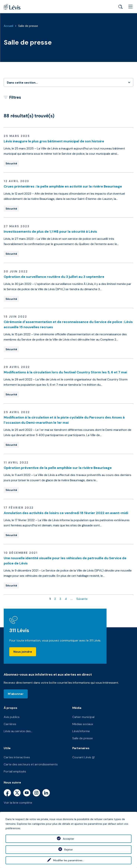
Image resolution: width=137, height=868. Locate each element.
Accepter (68, 839)
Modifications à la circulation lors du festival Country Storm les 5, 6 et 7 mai (65, 372)
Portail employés (15, 771)
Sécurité (11, 163)
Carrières (10, 724)
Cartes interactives (17, 757)
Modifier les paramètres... (69, 860)
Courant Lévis (82, 757)
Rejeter (69, 850)
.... (72, 599)
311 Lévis (19, 630)
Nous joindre (23, 652)
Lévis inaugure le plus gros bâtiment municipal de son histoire (54, 141)
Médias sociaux (83, 724)
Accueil (8, 26)
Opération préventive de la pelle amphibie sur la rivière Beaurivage (58, 468)
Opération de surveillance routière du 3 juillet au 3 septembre (54, 277)
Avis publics (12, 717)
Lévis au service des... (18, 731)
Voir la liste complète (18, 803)
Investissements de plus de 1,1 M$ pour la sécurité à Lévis (50, 232)
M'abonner (16, 694)
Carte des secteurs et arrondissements (31, 764)
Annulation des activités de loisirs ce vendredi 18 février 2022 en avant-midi (66, 513)
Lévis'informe (81, 731)
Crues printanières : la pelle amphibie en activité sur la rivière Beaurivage (63, 186)
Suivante (82, 599)
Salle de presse (28, 26)
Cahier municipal (83, 717)
